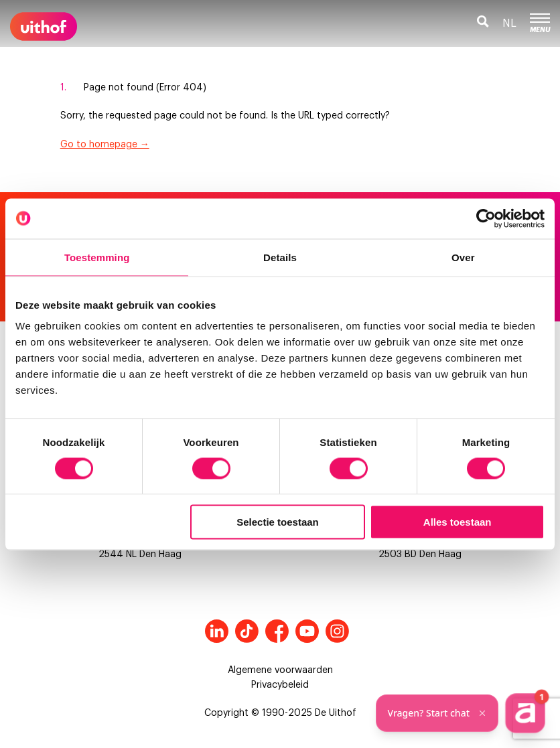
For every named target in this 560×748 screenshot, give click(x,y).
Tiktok (247, 631)
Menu (540, 23)
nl (509, 23)
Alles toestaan (458, 522)
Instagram (337, 631)
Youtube (307, 631)
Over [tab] (463, 257)
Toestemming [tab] (97, 257)
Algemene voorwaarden (280, 670)
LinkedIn (217, 631)
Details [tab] (280, 257)
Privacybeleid (280, 685)
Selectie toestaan (278, 522)
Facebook (277, 631)
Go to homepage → (105, 145)
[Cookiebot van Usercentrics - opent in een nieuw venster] (486, 218)
